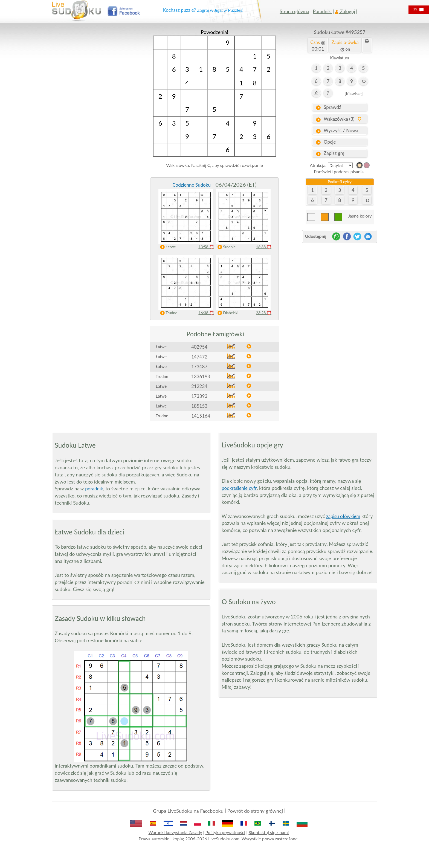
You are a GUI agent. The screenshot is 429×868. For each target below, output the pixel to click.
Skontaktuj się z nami (269, 832)
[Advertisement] (89, 111)
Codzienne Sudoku (192, 185)
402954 (199, 347)
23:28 (264, 313)
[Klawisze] (354, 94)
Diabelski (227, 313)
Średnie (225, 247)
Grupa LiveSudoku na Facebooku (188, 811)
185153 (199, 406)
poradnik (94, 489)
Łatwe (167, 247)
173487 (199, 367)
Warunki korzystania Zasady (175, 832)
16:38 (264, 247)
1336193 (201, 376)
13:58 (206, 247)
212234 (199, 386)
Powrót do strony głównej (255, 811)
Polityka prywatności (225, 832)
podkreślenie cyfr (239, 488)
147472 (199, 357)
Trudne (167, 313)
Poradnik (323, 11)
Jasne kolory (360, 216)
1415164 (201, 416)
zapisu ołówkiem (343, 516)
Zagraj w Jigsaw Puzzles (220, 10)
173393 (199, 396)
